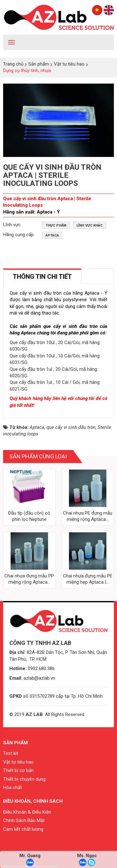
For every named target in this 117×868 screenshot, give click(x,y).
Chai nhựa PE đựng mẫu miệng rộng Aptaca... (88, 516)
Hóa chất (12, 788)
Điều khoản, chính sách (33, 801)
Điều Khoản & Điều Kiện (27, 812)
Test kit (11, 753)
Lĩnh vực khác (90, 225)
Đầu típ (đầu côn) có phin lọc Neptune (29, 516)
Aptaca (52, 235)
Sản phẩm (15, 743)
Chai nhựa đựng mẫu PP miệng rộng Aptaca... (29, 579)
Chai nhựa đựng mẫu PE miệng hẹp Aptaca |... (88, 579)
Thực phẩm (56, 225)
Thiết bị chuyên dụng (24, 779)
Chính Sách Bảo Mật (24, 820)
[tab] (42, 276)
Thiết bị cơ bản (18, 770)
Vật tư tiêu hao (18, 762)
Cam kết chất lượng (23, 829)
